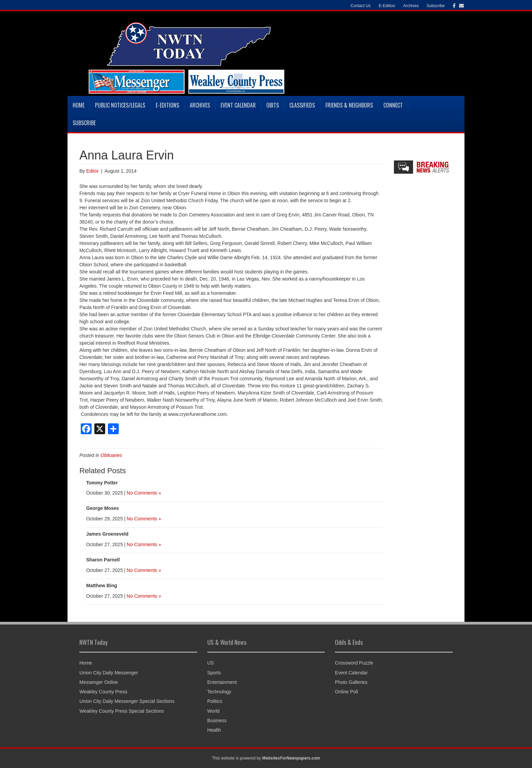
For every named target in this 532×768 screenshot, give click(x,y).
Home (79, 105)
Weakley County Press (103, 692)
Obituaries (111, 455)
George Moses (102, 508)
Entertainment (222, 682)
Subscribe (435, 6)
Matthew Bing (102, 585)
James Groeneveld (107, 534)
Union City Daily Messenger (109, 673)
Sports (214, 673)
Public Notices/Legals (120, 105)
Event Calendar (238, 105)
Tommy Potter (102, 483)
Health (214, 730)
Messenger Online (99, 682)
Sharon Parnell (103, 560)
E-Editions (167, 105)
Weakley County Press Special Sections (122, 711)
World (213, 711)
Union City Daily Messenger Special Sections (127, 701)
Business (217, 721)
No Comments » (144, 493)
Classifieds (302, 105)
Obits (273, 105)
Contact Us (360, 6)
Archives (411, 6)
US (211, 663)
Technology (219, 692)
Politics (215, 701)
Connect (393, 105)
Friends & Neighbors (349, 105)
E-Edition (387, 6)
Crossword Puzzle (354, 663)
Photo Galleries (351, 682)
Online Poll (346, 692)
